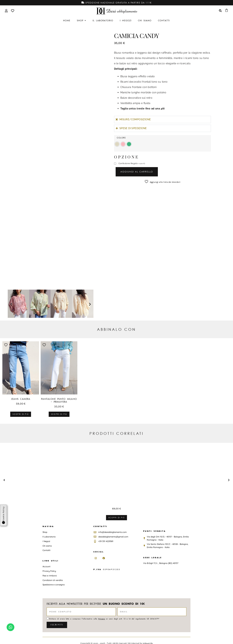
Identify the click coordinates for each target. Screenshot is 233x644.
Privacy (102, 619)
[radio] (117, 144)
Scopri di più (21, 414)
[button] (11, 304)
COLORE (121, 138)
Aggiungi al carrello (137, 172)
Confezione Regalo (132, 163)
